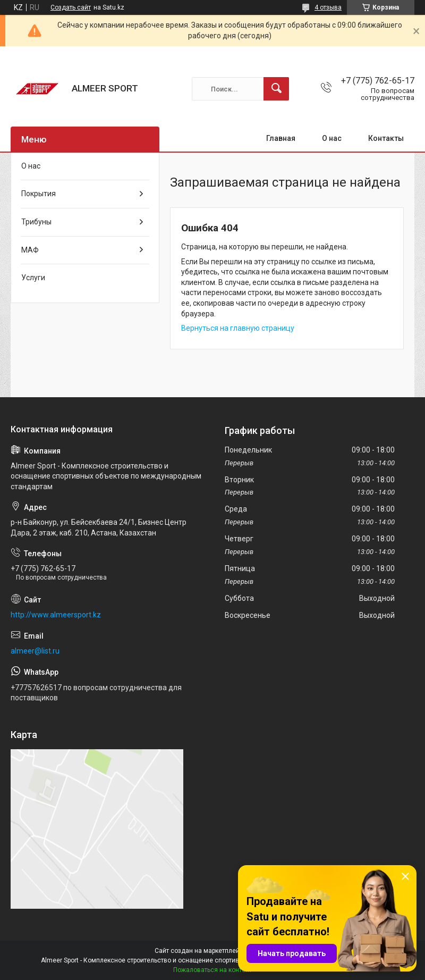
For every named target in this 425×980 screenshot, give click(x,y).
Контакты (386, 138)
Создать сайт (71, 7)
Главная (281, 138)
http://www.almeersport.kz (56, 615)
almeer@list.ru (35, 651)
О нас (332, 138)
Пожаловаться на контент (212, 970)
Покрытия (39, 194)
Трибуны (36, 222)
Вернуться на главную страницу (238, 328)
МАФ (30, 250)
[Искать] (276, 89)
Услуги (33, 278)
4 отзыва (328, 7)
